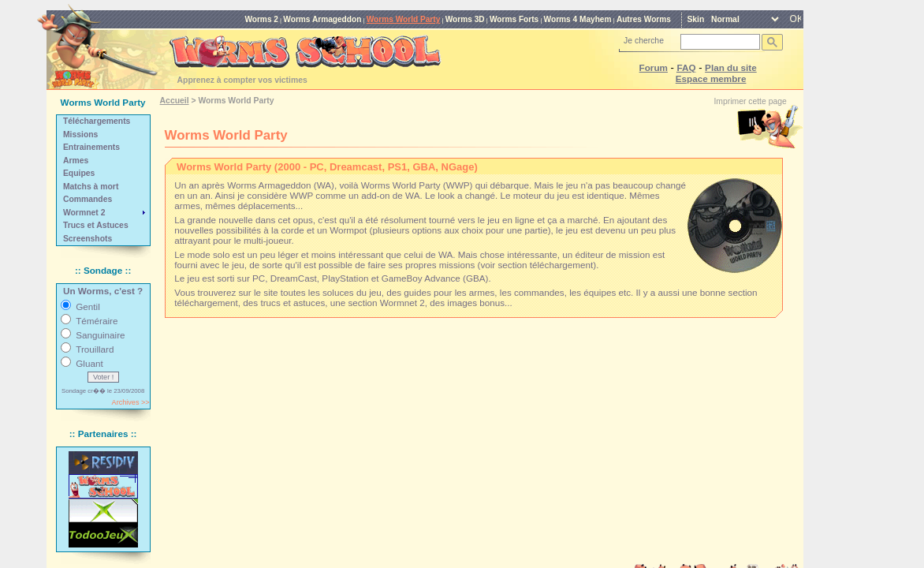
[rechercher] (719, 42)
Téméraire (97, 321)
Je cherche (644, 41)
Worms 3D (465, 19)
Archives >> (131, 402)
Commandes (88, 199)
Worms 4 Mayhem (578, 19)
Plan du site (731, 67)
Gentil (88, 306)
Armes (76, 161)
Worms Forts (514, 19)
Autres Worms (644, 19)
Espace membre (711, 78)
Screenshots (88, 239)
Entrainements (91, 147)
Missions (80, 135)
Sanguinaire (100, 335)
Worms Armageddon (322, 19)
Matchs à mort (91, 187)
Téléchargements (97, 121)
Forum (654, 67)
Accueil (175, 101)
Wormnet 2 (84, 213)
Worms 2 (261, 19)
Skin (695, 19)
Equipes (79, 173)
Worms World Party (404, 19)
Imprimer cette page (750, 101)
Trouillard (95, 349)
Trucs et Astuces (96, 225)
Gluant (89, 363)
